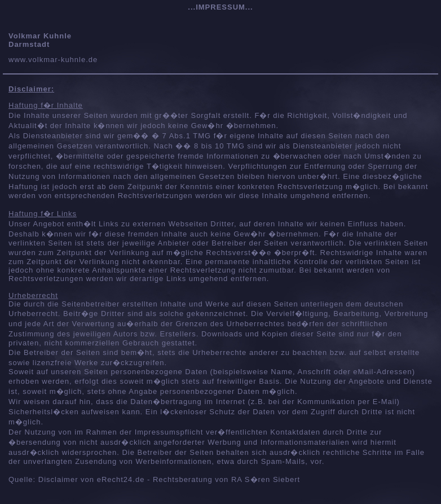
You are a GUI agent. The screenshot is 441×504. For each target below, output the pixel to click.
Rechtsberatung (183, 479)
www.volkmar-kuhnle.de (53, 60)
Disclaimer (58, 479)
